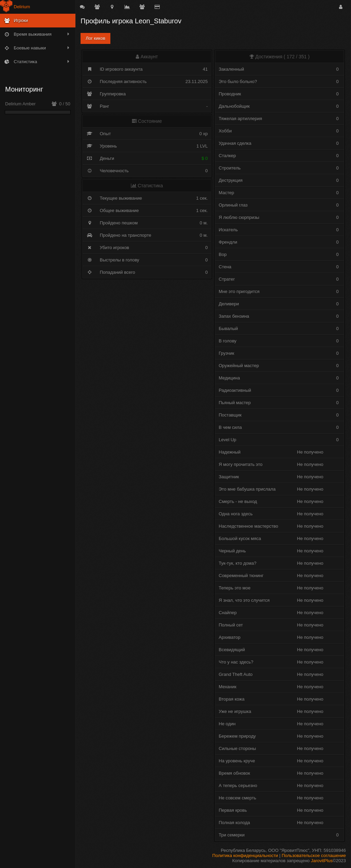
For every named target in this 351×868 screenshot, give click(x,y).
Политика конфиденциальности (245, 855)
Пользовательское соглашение (314, 855)
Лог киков (95, 38)
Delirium (22, 7)
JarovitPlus (322, 861)
